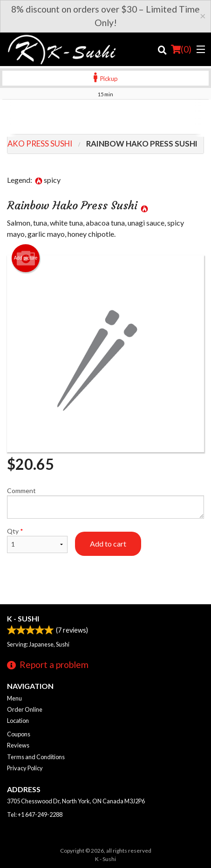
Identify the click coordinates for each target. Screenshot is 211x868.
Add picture (26, 258)
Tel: (35, 815)
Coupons (19, 734)
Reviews (18, 745)
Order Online (25, 709)
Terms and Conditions (36, 757)
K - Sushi (23, 618)
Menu (14, 698)
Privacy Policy (25, 768)
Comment (105, 503)
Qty (37, 540)
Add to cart (108, 544)
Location (18, 721)
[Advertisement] (105, 118)
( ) (181, 49)
